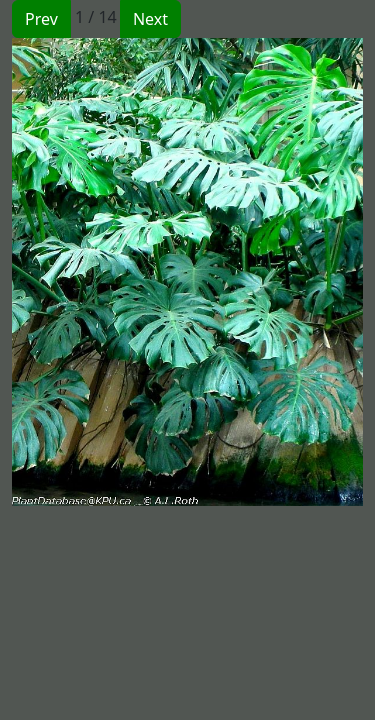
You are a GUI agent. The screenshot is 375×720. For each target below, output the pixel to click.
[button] (100, 272)
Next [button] (150, 19)
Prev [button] (41, 19)
